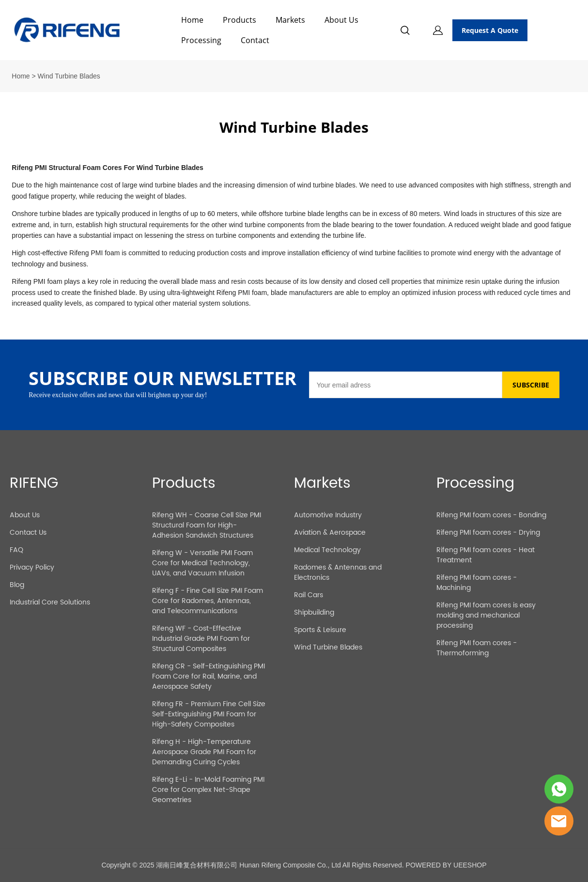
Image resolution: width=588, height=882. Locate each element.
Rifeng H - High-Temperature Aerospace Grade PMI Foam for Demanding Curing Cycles (204, 752)
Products (240, 20)
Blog (17, 585)
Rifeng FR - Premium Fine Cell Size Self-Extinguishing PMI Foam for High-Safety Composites (209, 714)
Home (192, 20)
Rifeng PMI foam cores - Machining (477, 583)
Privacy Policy (32, 567)
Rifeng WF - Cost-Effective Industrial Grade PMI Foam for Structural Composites (201, 639)
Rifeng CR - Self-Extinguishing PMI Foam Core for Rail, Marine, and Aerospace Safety (209, 676)
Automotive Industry (328, 515)
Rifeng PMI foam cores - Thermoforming (477, 648)
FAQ (16, 550)
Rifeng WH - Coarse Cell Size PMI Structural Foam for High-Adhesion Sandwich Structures (207, 525)
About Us (341, 20)
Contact (255, 40)
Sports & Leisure (320, 630)
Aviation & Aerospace (330, 533)
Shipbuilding (314, 612)
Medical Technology (327, 550)
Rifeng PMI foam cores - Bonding (491, 515)
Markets (290, 20)
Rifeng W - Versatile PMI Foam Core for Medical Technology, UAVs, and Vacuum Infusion (202, 563)
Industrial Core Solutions (50, 602)
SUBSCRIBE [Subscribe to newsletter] (531, 385)
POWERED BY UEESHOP (446, 865)
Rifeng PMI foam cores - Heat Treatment (486, 555)
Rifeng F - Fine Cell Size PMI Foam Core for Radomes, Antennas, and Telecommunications (208, 601)
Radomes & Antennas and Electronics (338, 573)
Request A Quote (490, 30)
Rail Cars (309, 595)
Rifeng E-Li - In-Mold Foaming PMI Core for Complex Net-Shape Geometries (208, 790)
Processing (201, 40)
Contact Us (28, 533)
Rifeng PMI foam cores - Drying (488, 533)
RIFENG (34, 484)
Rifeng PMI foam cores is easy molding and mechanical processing (486, 615)
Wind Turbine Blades (328, 647)
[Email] (406, 385)
